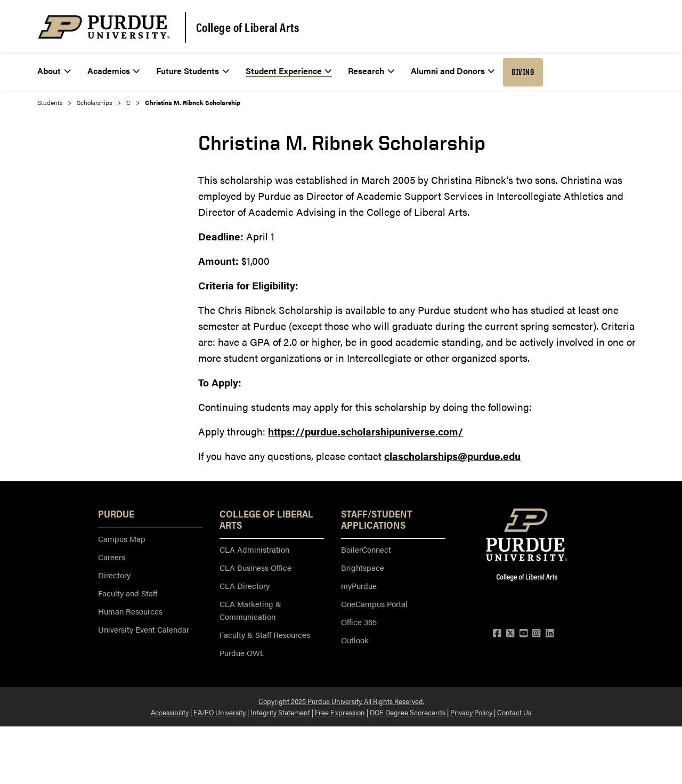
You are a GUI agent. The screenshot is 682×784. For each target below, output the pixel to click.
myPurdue (359, 585)
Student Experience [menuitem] (289, 71)
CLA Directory (245, 585)
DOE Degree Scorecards (408, 712)
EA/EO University (220, 712)
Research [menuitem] (371, 71)
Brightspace (363, 567)
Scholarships (94, 102)
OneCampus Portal (374, 604)
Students (50, 102)
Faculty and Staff (128, 593)
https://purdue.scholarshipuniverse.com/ (366, 431)
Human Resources (130, 611)
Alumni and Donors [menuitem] (453, 71)
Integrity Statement (280, 712)
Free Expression (340, 712)
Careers (112, 557)
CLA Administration (254, 549)
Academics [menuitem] (114, 71)
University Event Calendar (144, 629)
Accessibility (170, 712)
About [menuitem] (54, 71)
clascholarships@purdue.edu (452, 456)
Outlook (355, 640)
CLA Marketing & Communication (250, 610)
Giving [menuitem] (523, 72)
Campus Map (122, 539)
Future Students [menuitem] (193, 71)
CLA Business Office (255, 567)
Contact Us (514, 712)
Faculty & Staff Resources (265, 635)
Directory (114, 575)
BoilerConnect (366, 549)
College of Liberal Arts (248, 27)
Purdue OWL (242, 653)
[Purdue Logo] (104, 27)
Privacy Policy (471, 712)
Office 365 (359, 622)
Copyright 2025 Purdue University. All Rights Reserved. (341, 701)
